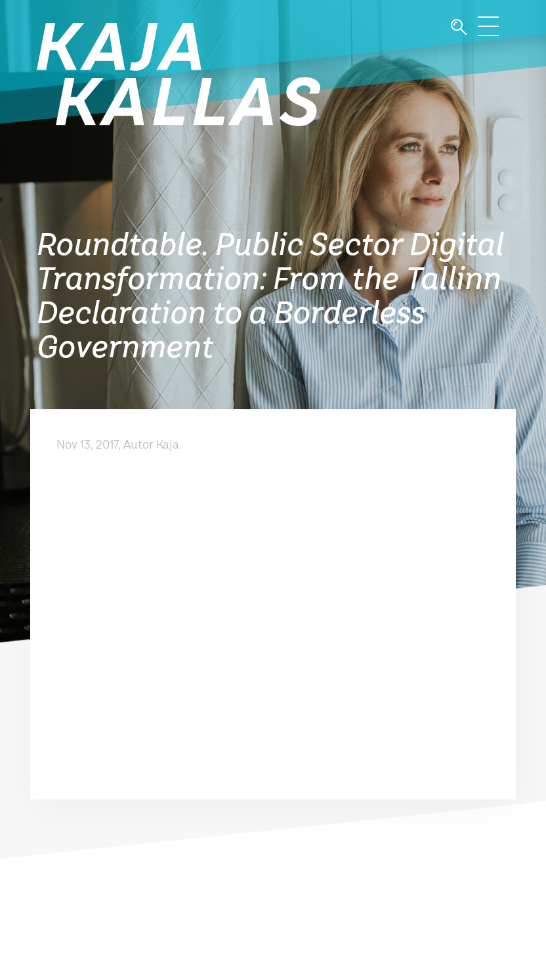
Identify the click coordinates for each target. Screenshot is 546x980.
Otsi (459, 27)
